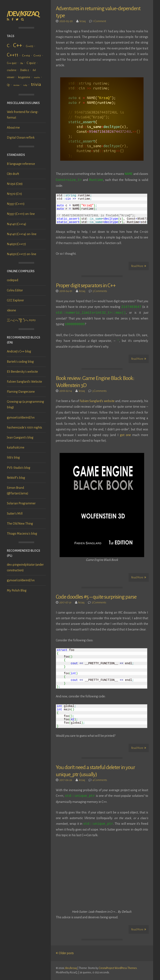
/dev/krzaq (23, 14)
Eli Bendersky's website (22, 372)
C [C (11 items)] (8, 46)
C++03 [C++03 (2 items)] (29, 46)
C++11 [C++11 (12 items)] (13, 55)
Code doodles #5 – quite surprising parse (96, 597)
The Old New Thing (20, 524)
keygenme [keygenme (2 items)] (24, 77)
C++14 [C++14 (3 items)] (26, 55)
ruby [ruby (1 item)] (25, 85)
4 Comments (100, 780)
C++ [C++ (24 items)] (18, 45)
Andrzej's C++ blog (19, 351)
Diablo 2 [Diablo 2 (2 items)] (25, 70)
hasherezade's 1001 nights (24, 427)
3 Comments (99, 391)
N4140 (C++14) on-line (22, 234)
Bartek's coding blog (20, 362)
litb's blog (13, 457)
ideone (11, 310)
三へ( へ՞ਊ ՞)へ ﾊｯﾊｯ (21, 320)
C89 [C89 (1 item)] (22, 63)
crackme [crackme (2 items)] (12, 70)
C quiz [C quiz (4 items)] (31, 63)
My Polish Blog (17, 590)
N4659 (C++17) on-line (22, 254)
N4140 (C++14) (17, 224)
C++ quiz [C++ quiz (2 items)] (12, 63)
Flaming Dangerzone (21, 392)
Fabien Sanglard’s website (97, 401)
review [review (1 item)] (16, 85)
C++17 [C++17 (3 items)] (37, 55)
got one (125, 435)
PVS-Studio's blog (19, 468)
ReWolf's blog (16, 478)
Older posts (65, 953)
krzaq (83, 21)
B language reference (21, 164)
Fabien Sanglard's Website (24, 382)
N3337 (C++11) (16, 204)
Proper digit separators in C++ (86, 286)
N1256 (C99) (15, 184)
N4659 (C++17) (16, 244)
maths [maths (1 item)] (37, 77)
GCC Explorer (15, 300)
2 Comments (99, 603)
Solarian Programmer (21, 503)
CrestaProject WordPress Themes (118, 968)
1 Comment (100, 21)
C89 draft (13, 174)
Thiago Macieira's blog (22, 534)
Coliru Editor (15, 290)
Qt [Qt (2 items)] (8, 85)
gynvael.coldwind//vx (21, 417)
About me (13, 128)
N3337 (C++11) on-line (21, 214)
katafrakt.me (16, 447)
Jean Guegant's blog (20, 437)
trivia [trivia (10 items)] (36, 84)
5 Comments (100, 291)
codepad (12, 280)
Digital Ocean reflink (21, 138)
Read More (139, 266)
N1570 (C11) (14, 194)
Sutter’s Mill (15, 514)
